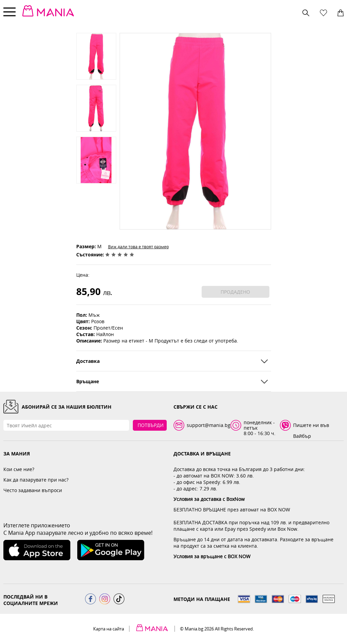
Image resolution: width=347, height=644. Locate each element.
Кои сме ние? (19, 469)
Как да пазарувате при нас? (36, 480)
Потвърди (151, 425)
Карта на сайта (109, 629)
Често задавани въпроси (33, 490)
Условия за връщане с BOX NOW (212, 556)
